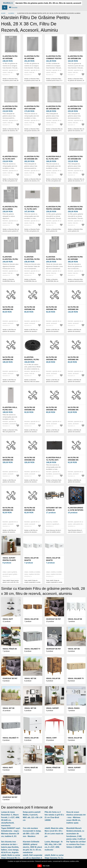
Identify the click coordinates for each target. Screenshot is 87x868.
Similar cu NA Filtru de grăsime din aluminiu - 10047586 (31, 432)
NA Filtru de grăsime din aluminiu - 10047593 (76, 309)
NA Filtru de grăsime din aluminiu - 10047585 (76, 360)
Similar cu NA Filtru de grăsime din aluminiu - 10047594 (31, 532)
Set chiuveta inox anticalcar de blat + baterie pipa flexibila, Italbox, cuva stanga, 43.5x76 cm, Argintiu (10, 847)
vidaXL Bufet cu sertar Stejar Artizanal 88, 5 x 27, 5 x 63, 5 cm (11, 858)
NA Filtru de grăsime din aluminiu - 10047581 (54, 360)
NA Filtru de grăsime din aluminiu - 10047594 (32, 510)
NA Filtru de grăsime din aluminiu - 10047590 (76, 410)
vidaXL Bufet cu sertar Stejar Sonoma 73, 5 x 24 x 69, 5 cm (54, 858)
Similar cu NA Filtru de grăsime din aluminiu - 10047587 (53, 432)
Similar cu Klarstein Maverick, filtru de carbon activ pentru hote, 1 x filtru (32, 382)
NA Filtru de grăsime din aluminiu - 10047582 (76, 460)
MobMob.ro (8, 3)
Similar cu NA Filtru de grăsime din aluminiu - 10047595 (9, 382)
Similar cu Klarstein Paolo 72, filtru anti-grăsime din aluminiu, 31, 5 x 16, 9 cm (54, 482)
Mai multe (46, 866)
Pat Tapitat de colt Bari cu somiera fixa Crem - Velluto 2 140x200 (76, 844)
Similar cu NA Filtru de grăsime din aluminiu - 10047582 (75, 482)
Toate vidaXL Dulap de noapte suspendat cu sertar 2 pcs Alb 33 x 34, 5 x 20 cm (32, 582)
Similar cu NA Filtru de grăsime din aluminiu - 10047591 (31, 331)
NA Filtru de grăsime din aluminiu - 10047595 (11, 360)
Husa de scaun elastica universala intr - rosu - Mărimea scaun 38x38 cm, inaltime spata (76, 817)
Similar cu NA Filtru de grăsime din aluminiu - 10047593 (75, 331)
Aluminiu (11, 13)
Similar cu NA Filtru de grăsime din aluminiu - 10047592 (53, 331)
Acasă (3, 13)
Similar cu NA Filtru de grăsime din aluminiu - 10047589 (9, 532)
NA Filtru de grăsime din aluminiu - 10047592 (54, 309)
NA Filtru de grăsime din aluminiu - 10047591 (32, 309)
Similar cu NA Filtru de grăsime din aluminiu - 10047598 (31, 482)
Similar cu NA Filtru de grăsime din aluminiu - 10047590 (75, 432)
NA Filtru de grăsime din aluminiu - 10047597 (11, 460)
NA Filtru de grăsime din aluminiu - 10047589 (11, 510)
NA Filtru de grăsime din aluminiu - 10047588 (11, 309)
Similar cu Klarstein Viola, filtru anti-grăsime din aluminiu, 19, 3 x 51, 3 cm (10, 432)
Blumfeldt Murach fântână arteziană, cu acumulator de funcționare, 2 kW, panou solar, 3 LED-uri (76, 834)
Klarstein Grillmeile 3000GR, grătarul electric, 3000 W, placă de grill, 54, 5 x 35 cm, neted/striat (32, 847)
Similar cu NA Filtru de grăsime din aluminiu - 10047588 (9, 331)
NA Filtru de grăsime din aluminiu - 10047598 (32, 460)
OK (40, 866)
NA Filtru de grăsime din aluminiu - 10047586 (32, 410)
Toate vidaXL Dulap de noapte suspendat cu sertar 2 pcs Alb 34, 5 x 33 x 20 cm (54, 582)
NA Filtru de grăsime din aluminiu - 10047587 (54, 410)
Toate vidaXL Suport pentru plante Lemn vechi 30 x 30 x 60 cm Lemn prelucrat (11, 582)
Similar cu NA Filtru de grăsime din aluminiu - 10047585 (75, 382)
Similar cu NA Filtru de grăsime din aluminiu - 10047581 (53, 382)
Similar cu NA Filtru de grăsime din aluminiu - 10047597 (9, 482)
